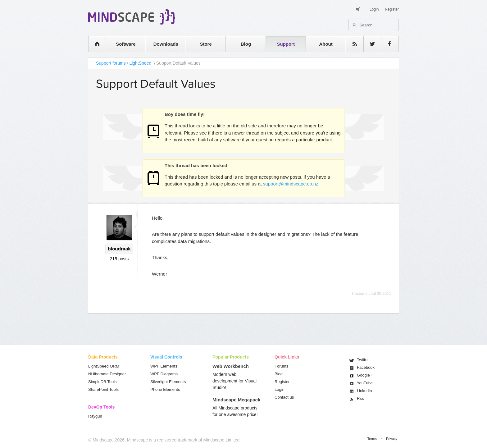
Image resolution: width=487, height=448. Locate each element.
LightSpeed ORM (104, 366)
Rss (360, 398)
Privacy (392, 439)
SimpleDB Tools (102, 382)
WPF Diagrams (164, 374)
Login (374, 9)
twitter (369, 44)
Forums (281, 366)
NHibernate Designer (107, 374)
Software (126, 44)
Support (286, 44)
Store (206, 44)
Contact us (284, 397)
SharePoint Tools (103, 389)
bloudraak (119, 249)
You (365, 383)
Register (392, 9)
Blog (246, 44)
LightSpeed (141, 63)
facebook (387, 44)
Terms (372, 439)
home (94, 44)
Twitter (363, 360)
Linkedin (364, 391)
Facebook (366, 367)
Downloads (166, 44)
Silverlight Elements (168, 382)
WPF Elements (164, 366)
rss (352, 44)
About (326, 44)
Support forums (111, 63)
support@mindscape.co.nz (291, 184)
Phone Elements (165, 389)
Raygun (95, 416)
